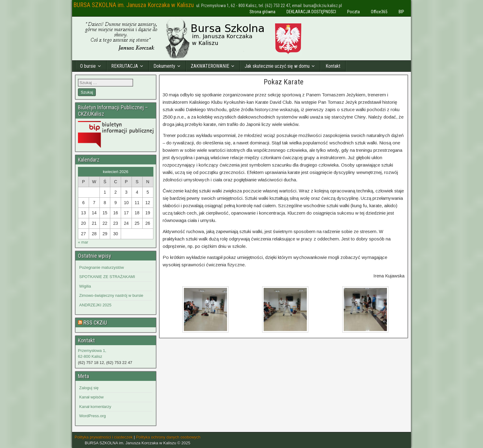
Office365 (379, 12)
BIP (401, 12)
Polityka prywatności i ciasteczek (104, 437)
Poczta (353, 12)
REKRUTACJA (125, 66)
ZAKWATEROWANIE (210, 66)
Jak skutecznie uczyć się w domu (277, 66)
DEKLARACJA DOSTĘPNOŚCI (311, 12)
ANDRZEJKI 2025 (95, 305)
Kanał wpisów (91, 397)
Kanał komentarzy (95, 407)
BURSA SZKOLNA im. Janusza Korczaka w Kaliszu (134, 5)
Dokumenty (164, 66)
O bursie (88, 66)
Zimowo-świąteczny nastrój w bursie (111, 295)
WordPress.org (92, 416)
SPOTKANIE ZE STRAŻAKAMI (107, 277)
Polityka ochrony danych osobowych (168, 437)
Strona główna (262, 12)
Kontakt (333, 66)
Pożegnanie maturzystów (101, 267)
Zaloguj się (89, 388)
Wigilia (85, 286)
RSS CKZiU (95, 323)
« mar (83, 242)
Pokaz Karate (284, 82)
